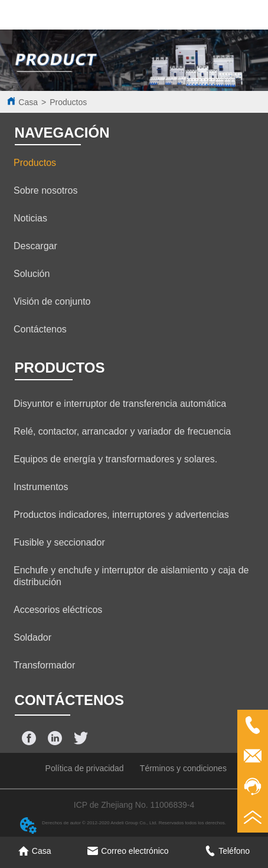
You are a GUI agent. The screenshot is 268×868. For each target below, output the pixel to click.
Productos (68, 102)
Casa (28, 102)
